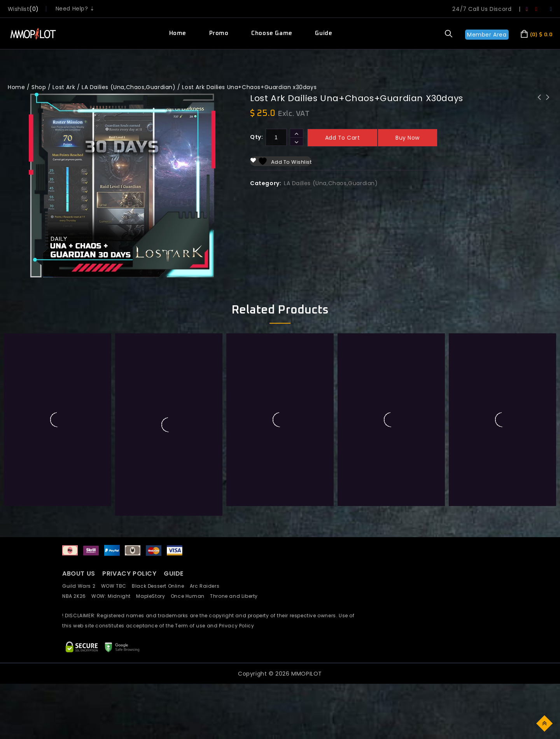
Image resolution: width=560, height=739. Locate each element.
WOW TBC (117, 586)
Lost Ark (64, 87)
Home (178, 33)
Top (545, 723)
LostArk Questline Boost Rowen (548, 102)
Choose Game (272, 33)
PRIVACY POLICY (130, 574)
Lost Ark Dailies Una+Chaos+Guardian (539, 102)
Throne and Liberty (236, 596)
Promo (219, 33)
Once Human (190, 596)
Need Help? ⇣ (75, 9)
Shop (39, 87)
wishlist (18, 9)
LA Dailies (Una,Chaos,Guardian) (129, 87)
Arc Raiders (207, 586)
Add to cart (343, 138)
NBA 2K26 (77, 596)
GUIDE (174, 574)
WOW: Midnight (114, 596)
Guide (324, 33)
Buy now (408, 138)
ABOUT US (79, 574)
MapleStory (153, 596)
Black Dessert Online (161, 586)
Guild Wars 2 (81, 586)
